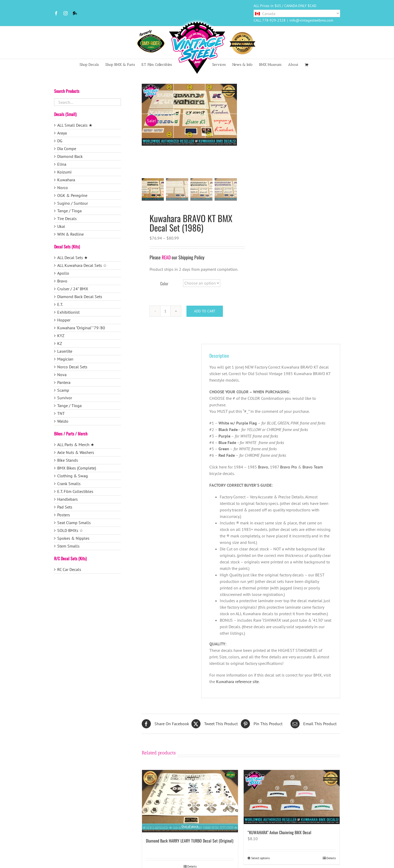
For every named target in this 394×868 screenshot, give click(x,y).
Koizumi (64, 172)
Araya (62, 133)
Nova (62, 375)
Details (331, 859)
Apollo (63, 273)
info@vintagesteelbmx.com (311, 20)
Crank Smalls (69, 484)
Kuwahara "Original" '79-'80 (81, 328)
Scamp (63, 390)
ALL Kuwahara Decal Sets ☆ (82, 265)
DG (60, 141)
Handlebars (67, 499)
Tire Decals (67, 218)
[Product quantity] (165, 312)
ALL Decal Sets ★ (72, 258)
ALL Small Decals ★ (75, 125)
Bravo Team (313, 468)
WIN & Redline (70, 234)
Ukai (61, 226)
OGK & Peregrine (72, 195)
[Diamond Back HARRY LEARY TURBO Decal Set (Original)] (190, 802)
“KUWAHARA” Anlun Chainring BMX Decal (279, 833)
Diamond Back (70, 156)
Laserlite (65, 351)
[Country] (297, 13)
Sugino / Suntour (73, 203)
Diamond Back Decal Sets (80, 297)
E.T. (60, 304)
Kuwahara (66, 180)
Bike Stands (68, 460)
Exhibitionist (68, 312)
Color (164, 284)
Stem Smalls (68, 546)
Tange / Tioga (69, 211)
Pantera (64, 382)
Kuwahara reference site (237, 682)
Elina (62, 164)
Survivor (65, 398)
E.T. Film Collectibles (75, 491)
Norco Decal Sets (72, 367)
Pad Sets (65, 507)
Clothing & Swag (73, 476)
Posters (64, 515)
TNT (61, 413)
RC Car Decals (69, 569)
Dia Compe (67, 149)
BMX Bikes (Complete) (77, 468)
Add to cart (205, 312)
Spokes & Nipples (73, 538)
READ (166, 258)
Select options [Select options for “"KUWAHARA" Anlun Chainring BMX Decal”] (260, 859)
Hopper (64, 320)
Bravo (263, 468)
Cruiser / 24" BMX (73, 289)
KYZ (61, 336)
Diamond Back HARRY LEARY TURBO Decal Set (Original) (190, 841)
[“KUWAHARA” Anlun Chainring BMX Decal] (292, 798)
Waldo (63, 421)
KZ (60, 343)
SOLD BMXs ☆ (70, 530)
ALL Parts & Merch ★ (76, 445)
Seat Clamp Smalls (74, 523)
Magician (65, 359)
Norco (63, 188)
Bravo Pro (289, 468)
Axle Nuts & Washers (76, 452)
